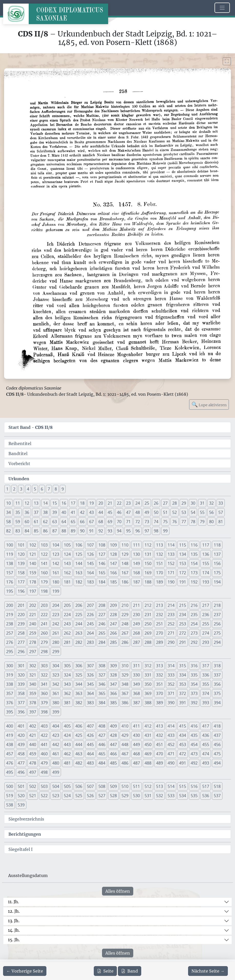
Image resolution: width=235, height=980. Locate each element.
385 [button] (113, 703)
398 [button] (44, 712)
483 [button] (90, 763)
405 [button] (67, 726)
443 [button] (67, 745)
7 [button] (49, 489)
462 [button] (67, 754)
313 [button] (160, 666)
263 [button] (79, 633)
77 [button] (184, 522)
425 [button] (79, 735)
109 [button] (113, 545)
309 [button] (113, 666)
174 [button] (206, 573)
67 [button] (91, 522)
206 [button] (79, 605)
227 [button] (102, 615)
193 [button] (206, 582)
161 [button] (56, 573)
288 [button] (148, 642)
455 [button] (206, 745)
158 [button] (21, 573)
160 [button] (44, 573)
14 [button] (45, 503)
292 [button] (194, 642)
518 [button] (217, 786)
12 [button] (27, 503)
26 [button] (156, 503)
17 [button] (73, 503)
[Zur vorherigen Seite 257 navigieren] (25, 971)
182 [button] (79, 582)
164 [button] (90, 573)
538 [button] (10, 805)
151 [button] (160, 563)
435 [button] (194, 735)
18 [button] (82, 503)
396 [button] (21, 712)
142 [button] (56, 563)
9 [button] (63, 489)
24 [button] (138, 503)
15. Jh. (14, 940)
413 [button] (160, 726)
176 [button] (10, 582)
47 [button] (128, 512)
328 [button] (113, 675)
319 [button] (10, 675)
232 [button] (160, 615)
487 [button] (136, 763)
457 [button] (10, 754)
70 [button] (119, 522)
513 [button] (160, 786)
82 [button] (8, 531)
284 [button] (102, 642)
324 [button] (67, 675)
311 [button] (136, 666)
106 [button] (79, 545)
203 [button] (44, 605)
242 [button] (56, 624)
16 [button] (64, 503)
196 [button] (21, 591)
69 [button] (110, 522)
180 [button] (56, 582)
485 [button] (113, 763)
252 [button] (171, 624)
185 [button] (113, 582)
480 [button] (56, 763)
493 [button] (206, 763)
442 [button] (56, 745)
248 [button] (125, 624)
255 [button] (206, 624)
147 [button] (113, 563)
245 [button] (90, 624)
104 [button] (56, 545)
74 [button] (156, 522)
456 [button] (217, 745)
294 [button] (217, 642)
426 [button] (90, 735)
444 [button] (79, 745)
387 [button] (136, 703)
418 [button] (217, 726)
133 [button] (171, 554)
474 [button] (206, 754)
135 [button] (194, 554)
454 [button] (194, 745)
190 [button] (171, 582)
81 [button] (221, 522)
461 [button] (56, 754)
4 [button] (28, 489)
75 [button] (165, 522)
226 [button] (90, 615)
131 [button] (148, 554)
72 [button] (138, 522)
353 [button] (183, 684)
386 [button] (125, 703)
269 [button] (148, 633)
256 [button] (217, 624)
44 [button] (101, 512)
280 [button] (56, 642)
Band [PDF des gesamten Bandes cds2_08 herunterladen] (130, 971)
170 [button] (160, 573)
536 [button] (206, 796)
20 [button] (101, 503)
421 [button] (33, 735)
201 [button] (21, 605)
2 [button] (14, 489)
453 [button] (183, 745)
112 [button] (148, 545)
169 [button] (148, 573)
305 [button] (67, 666)
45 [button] (110, 512)
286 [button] (125, 642)
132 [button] (160, 554)
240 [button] (33, 624)
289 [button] (160, 642)
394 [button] (217, 703)
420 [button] (21, 735)
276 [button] (10, 642)
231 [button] (148, 615)
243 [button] (67, 624)
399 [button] (56, 712)
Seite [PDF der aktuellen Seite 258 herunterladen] (105, 971)
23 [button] (128, 503)
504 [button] (56, 786)
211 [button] (136, 605)
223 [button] (56, 615)
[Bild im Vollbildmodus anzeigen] (227, 61)
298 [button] (44, 652)
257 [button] (10, 633)
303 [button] (44, 666)
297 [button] (33, 652)
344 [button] (79, 684)
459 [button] (33, 754)
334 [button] (183, 675)
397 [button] (33, 712)
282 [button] (79, 642)
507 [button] (90, 786)
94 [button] (119, 531)
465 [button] (102, 754)
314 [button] (171, 666)
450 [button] (148, 745)
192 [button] (194, 582)
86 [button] (45, 531)
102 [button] (33, 545)
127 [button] (102, 554)
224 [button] (67, 615)
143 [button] (67, 563)
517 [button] (206, 786)
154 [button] (194, 563)
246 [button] (102, 624)
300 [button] (10, 666)
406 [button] (79, 726)
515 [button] (183, 786)
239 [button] (21, 624)
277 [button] (21, 642)
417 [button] (206, 726)
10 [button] (8, 503)
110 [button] (125, 545)
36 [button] (27, 512)
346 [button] (102, 684)
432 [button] (160, 735)
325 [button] (79, 675)
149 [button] (136, 563)
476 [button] (10, 763)
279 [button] (44, 642)
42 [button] (82, 512)
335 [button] (194, 675)
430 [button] (136, 735)
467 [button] (125, 754)
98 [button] (156, 531)
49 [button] (147, 512)
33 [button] (221, 503)
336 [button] (206, 675)
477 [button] (21, 763)
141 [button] (44, 563)
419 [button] (10, 735)
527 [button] (102, 796)
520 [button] (21, 796)
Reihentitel (20, 444)
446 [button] (102, 745)
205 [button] (67, 605)
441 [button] (44, 745)
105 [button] (67, 545)
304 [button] (56, 666)
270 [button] (160, 633)
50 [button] (156, 512)
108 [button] (102, 545)
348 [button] (125, 684)
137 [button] (217, 554)
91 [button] (91, 531)
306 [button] (79, 666)
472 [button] (183, 754)
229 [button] (125, 615)
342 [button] (56, 684)
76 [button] (175, 522)
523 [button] (56, 796)
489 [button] (160, 763)
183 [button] (90, 582)
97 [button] (147, 531)
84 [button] (27, 531)
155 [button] (206, 563)
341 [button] (44, 684)
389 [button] (160, 703)
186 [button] (125, 582)
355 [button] (206, 684)
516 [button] (194, 786)
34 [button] (8, 512)
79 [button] (202, 522)
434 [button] (183, 735)
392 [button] (194, 703)
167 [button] (125, 573)
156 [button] (217, 563)
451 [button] (160, 745)
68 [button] (101, 522)
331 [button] (148, 675)
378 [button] (33, 703)
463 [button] (79, 754)
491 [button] (183, 763)
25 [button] (147, 503)
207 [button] (90, 605)
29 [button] (184, 503)
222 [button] (44, 615)
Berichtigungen (25, 834)
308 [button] (102, 666)
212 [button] (148, 605)
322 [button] (44, 675)
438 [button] (10, 745)
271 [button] (171, 633)
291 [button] (183, 642)
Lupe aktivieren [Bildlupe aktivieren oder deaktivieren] (209, 404)
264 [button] (90, 633)
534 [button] (183, 796)
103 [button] (44, 545)
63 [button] (55, 522)
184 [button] (102, 582)
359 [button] (33, 693)
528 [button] (113, 796)
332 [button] (160, 675)
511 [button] (136, 786)
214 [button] (171, 605)
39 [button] (55, 512)
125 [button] (79, 554)
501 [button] (21, 786)
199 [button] (56, 591)
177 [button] (21, 582)
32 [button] (211, 503)
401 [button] (21, 726)
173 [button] (194, 573)
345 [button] (90, 684)
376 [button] (10, 703)
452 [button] (171, 745)
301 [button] (21, 666)
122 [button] (44, 554)
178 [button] (33, 582)
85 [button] (36, 531)
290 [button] (171, 642)
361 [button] (56, 693)
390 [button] (171, 703)
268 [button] (136, 633)
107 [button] (90, 545)
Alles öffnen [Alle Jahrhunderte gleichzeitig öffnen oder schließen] (118, 891)
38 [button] (45, 512)
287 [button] (136, 642)
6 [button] (42, 489)
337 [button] (217, 675)
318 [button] (217, 666)
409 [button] (113, 726)
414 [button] (171, 726)
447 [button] (113, 745)
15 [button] (55, 503)
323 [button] (56, 675)
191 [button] (183, 582)
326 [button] (90, 675)
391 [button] (183, 703)
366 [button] (113, 693)
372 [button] (183, 693)
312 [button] (148, 666)
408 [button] (102, 726)
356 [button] (217, 684)
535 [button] (194, 796)
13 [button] (36, 503)
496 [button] (21, 772)
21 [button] (110, 503)
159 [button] (33, 573)
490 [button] (171, 763)
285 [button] (113, 642)
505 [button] (67, 786)
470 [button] (160, 754)
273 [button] (194, 633)
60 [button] (27, 522)
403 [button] (44, 726)
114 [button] (171, 545)
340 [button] (33, 684)
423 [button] (56, 735)
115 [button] (183, 545)
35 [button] (18, 512)
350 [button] (148, 684)
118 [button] (217, 545)
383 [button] (90, 703)
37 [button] (36, 512)
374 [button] (206, 693)
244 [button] (79, 624)
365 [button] (102, 693)
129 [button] (125, 554)
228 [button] (113, 615)
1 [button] (7, 489)
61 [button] (36, 522)
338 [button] (10, 684)
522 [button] (44, 796)
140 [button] (33, 563)
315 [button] (183, 666)
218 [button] (217, 605)
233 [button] (171, 615)
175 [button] (217, 573)
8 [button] (56, 489)
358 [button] (21, 693)
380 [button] (56, 703)
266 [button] (113, 633)
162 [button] (67, 573)
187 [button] (136, 582)
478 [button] (33, 763)
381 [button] (67, 703)
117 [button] (206, 545)
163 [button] (79, 573)
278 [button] (33, 642)
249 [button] (136, 624)
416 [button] (194, 726)
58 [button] (8, 522)
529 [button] (125, 796)
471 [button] (171, 754)
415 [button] (183, 726)
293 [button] (206, 642)
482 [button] (79, 763)
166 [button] (113, 573)
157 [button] (10, 573)
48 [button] (138, 512)
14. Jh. (14, 930)
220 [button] (21, 615)
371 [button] (171, 693)
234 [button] (183, 615)
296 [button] (21, 652)
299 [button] (56, 652)
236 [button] (206, 615)
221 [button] (33, 615)
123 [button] (56, 554)
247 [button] (113, 624)
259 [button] (33, 633)
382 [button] (79, 703)
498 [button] (44, 772)
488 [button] (148, 763)
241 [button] (44, 624)
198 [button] (44, 591)
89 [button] (73, 531)
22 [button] (119, 503)
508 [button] (102, 786)
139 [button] (21, 563)
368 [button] (136, 693)
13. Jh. (14, 921)
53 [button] (184, 512)
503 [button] (44, 786)
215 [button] (183, 605)
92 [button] (101, 531)
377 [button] (21, 703)
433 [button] (171, 735)
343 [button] (67, 684)
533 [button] (171, 796)
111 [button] (136, 545)
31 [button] (202, 503)
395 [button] (10, 712)
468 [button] (136, 754)
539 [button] (21, 805)
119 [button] (10, 554)
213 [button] (160, 605)
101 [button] (21, 545)
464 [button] (90, 754)
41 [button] (73, 512)
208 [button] (102, 605)
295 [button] (10, 652)
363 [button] (79, 693)
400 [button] (10, 726)
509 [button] (113, 786)
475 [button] (217, 754)
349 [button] (136, 684)
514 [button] (171, 786)
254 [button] (194, 624)
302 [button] (33, 666)
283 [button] (90, 642)
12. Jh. (14, 911)
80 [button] (211, 522)
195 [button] (10, 591)
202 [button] (33, 605)
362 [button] (67, 693)
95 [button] (128, 531)
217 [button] (206, 605)
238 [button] (10, 624)
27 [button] (165, 503)
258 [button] (21, 633)
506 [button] (79, 786)
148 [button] (125, 563)
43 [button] (91, 512)
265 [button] (102, 633)
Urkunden (19, 479)
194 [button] (217, 582)
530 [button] (136, 796)
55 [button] (202, 512)
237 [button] (217, 615)
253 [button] (183, 624)
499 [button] (56, 772)
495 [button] (10, 772)
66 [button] (82, 522)
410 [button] (125, 726)
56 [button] (211, 512)
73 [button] (147, 522)
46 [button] (119, 512)
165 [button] (102, 573)
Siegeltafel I (21, 849)
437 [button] (217, 735)
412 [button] (148, 726)
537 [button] (217, 796)
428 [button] (113, 735)
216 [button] (194, 605)
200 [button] (10, 605)
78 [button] (193, 522)
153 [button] (183, 563)
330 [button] (136, 675)
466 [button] (113, 754)
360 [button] (44, 693)
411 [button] (136, 726)
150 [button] (148, 563)
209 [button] (113, 605)
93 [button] (110, 531)
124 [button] (67, 554)
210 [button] (125, 605)
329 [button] (125, 675)
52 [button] (175, 512)
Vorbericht (19, 464)
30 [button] (193, 503)
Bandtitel (18, 454)
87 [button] (55, 531)
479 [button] (44, 763)
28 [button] (175, 503)
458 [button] (21, 754)
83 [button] (18, 531)
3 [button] (21, 489)
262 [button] (67, 633)
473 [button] (194, 754)
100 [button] (10, 545)
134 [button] (183, 554)
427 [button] (102, 735)
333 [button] (171, 675)
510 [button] (125, 786)
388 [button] (148, 703)
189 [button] (160, 582)
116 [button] (194, 545)
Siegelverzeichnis (26, 819)
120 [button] (21, 554)
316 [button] (194, 666)
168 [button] (136, 573)
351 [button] (160, 684)
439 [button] (21, 745)
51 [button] (165, 512)
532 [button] (160, 796)
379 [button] (44, 703)
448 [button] (125, 745)
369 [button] (148, 693)
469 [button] (148, 754)
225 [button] (79, 615)
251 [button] (160, 624)
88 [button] (64, 531)
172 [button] (183, 573)
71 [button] (128, 522)
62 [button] (45, 522)
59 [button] (18, 522)
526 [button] (90, 796)
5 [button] (35, 489)
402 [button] (33, 726)
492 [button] (194, 763)
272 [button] (183, 633)
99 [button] (165, 531)
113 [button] (160, 545)
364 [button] (90, 693)
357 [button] (10, 693)
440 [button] (33, 745)
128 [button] (113, 554)
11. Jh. (13, 902)
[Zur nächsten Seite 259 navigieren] (208, 971)
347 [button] (113, 684)
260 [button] (44, 633)
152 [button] (171, 563)
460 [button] (44, 754)
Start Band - (30, 427)
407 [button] (90, 726)
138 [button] (10, 563)
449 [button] (136, 745)
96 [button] (138, 531)
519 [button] (10, 796)
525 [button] (79, 796)
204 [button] (56, 605)
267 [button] (125, 633)
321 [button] (33, 675)
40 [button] (64, 512)
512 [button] (148, 786)
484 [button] (102, 763)
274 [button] (206, 633)
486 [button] (125, 763)
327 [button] (102, 675)
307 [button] (90, 666)
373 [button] (194, 693)
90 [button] (82, 531)
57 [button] (221, 512)
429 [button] (125, 735)
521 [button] (33, 796)
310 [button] (125, 666)
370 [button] (160, 693)
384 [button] (102, 703)
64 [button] (64, 522)
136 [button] (206, 554)
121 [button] (33, 554)
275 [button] (217, 633)
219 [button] (10, 615)
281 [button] (67, 642)
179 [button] (44, 582)
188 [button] (148, 582)
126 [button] (90, 554)
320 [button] (21, 675)
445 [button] (90, 745)
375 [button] (217, 693)
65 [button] (73, 522)
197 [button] (33, 591)
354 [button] (194, 684)
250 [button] (148, 624)
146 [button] (102, 563)
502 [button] (33, 786)
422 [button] (44, 735)
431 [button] (148, 735)
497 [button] (33, 772)
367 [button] (125, 693)
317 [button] (206, 666)
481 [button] (67, 763)
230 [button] (136, 615)
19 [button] (91, 503)
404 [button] (56, 726)
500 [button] (10, 786)
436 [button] (206, 735)
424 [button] (67, 735)
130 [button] (136, 554)
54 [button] (193, 512)
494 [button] (217, 763)
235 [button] (194, 615)
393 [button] (206, 703)
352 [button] (171, 684)
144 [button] (79, 563)
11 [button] (18, 503)
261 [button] (56, 633)
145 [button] (90, 563)
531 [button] (148, 796)
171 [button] (171, 573)
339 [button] (21, 684)
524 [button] (67, 796)
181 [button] (67, 582)
